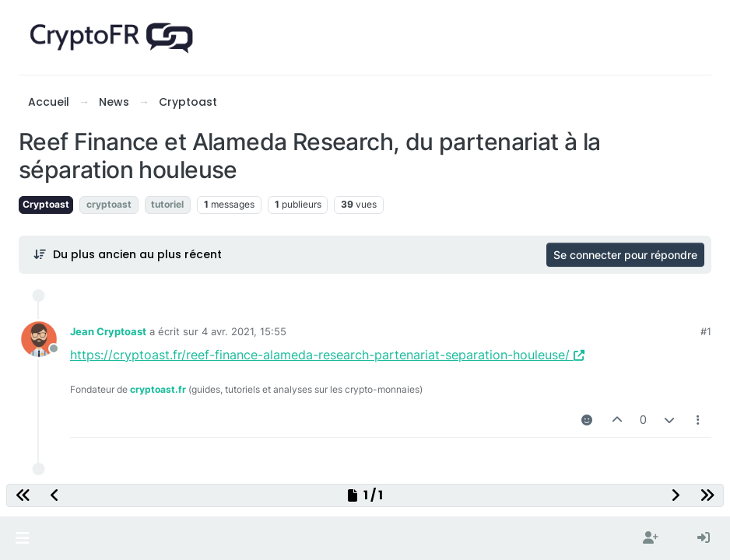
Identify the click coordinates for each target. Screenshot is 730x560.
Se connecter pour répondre (625, 255)
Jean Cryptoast (108, 331)
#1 (706, 331)
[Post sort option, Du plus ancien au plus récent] (127, 254)
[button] (22, 538)
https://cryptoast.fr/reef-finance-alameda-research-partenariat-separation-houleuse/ (327, 355)
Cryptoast (46, 204)
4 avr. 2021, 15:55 (244, 331)
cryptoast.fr (158, 389)
